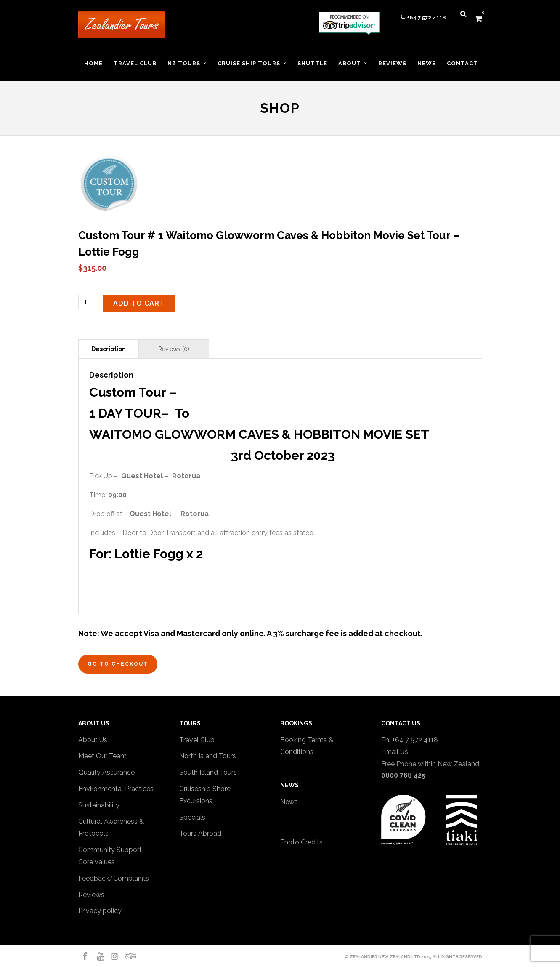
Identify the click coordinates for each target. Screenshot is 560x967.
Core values (97, 862)
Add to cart (139, 303)
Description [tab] (109, 349)
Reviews (91, 895)
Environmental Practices (116, 789)
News (289, 802)
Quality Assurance (106, 772)
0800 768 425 (403, 775)
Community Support (110, 850)
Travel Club (197, 740)
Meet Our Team (102, 756)
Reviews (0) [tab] (174, 349)
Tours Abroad (200, 833)
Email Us (395, 752)
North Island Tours (208, 756)
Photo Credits (301, 842)
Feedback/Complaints (114, 878)
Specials (192, 817)
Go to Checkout (118, 664)
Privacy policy (100, 911)
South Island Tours (208, 772)
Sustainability (99, 805)
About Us (93, 740)
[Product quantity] (89, 302)
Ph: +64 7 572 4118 (410, 740)
